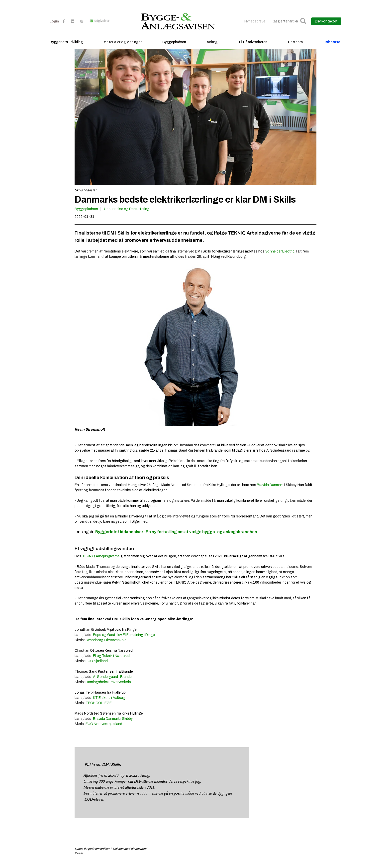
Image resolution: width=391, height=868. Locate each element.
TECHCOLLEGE (99, 708)
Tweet (79, 858)
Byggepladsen (174, 46)
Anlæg (212, 46)
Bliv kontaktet (326, 26)
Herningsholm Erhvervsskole (108, 687)
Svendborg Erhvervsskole (106, 645)
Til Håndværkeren (253, 46)
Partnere (295, 46)
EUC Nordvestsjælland (104, 729)
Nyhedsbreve (255, 26)
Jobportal (332, 46)
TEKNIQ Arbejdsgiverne (101, 561)
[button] (303, 26)
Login (54, 26)
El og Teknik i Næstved (111, 661)
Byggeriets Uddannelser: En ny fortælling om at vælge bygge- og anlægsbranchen (176, 537)
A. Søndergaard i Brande (112, 682)
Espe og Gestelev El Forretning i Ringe (124, 640)
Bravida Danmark (270, 490)
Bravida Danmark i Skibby (113, 724)
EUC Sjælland (97, 666)
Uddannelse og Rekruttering (127, 214)
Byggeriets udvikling (66, 46)
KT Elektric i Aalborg (109, 703)
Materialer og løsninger (123, 46)
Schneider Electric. (280, 257)
